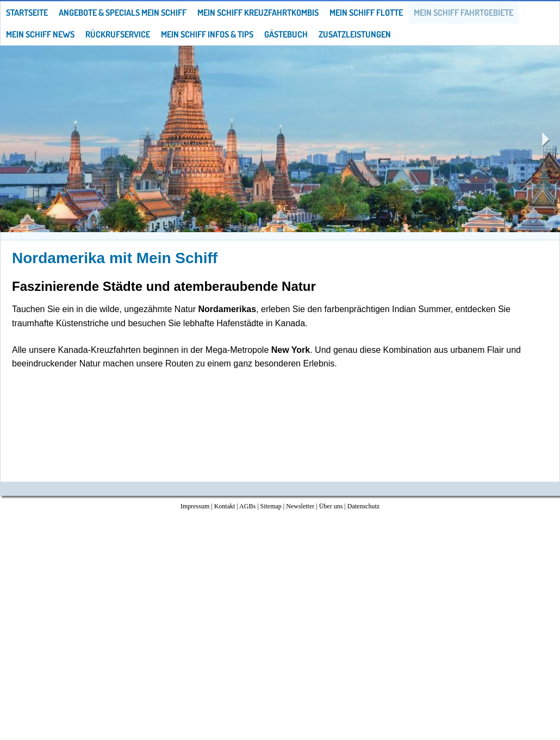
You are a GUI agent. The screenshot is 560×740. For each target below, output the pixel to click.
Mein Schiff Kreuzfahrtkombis (258, 13)
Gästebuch (286, 34)
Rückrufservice (118, 34)
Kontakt (225, 506)
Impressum (195, 506)
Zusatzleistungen (355, 34)
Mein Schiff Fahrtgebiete (463, 13)
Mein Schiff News (40, 34)
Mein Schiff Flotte (366, 13)
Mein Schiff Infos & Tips (207, 34)
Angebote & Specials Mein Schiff (123, 13)
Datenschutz (363, 506)
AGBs (247, 506)
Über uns (331, 506)
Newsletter (300, 506)
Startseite (27, 13)
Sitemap (271, 506)
